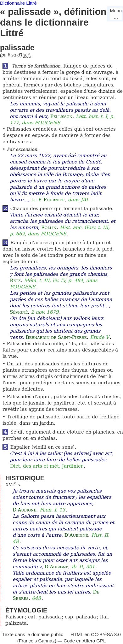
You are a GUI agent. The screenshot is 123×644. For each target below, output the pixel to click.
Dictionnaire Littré (18, 3)
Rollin (49, 227)
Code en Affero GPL (85, 641)
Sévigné (19, 312)
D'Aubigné (24, 510)
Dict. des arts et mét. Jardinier (47, 466)
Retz (15, 281)
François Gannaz (37, 641)
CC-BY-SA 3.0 (106, 634)
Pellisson (61, 116)
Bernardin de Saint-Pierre (56, 337)
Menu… (116, 14)
